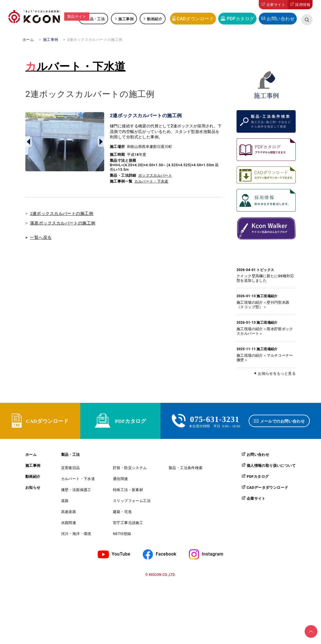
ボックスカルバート (155, 175)
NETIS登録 (122, 540)
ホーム (31, 461)
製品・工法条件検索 (186, 474)
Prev (29, 142)
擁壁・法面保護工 (76, 496)
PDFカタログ (241, 19)
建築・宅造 (122, 518)
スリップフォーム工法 (132, 507)
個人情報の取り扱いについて (271, 472)
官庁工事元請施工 (128, 529)
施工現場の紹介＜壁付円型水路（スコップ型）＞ (263, 305)
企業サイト (276, 5)
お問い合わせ (281, 19)
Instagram (213, 560)
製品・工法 (95, 19)
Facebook (166, 560)
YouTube (121, 560)
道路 (65, 507)
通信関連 (121, 485)
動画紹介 (155, 19)
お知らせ (33, 494)
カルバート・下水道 (75, 66)
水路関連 (69, 529)
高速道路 (69, 518)
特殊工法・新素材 (128, 496)
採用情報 (303, 5)
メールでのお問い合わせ (284, 424)
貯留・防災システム (130, 474)
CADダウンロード (195, 19)
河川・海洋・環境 (76, 540)
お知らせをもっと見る (277, 373)
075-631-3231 (215, 421)
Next (101, 142)
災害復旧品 (71, 474)
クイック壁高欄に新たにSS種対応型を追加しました (265, 278)
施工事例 (126, 19)
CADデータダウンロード (267, 494)
